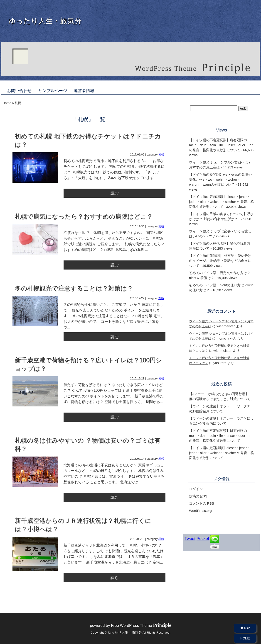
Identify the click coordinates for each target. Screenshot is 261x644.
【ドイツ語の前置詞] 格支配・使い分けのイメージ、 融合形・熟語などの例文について (220, 261)
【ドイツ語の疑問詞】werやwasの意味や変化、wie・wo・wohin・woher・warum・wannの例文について (220, 179)
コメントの (202, 503)
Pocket (203, 539)
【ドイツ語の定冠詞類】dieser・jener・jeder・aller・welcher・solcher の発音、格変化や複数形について (222, 202)
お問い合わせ (19, 91)
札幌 (161, 155)
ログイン (196, 489)
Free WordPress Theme (141, 626)
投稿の (198, 496)
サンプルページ (53, 91)
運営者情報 (84, 91)
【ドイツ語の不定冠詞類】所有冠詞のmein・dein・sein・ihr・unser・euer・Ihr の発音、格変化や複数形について (221, 145)
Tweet (190, 539)
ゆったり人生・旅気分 (45, 21)
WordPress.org (200, 511)
